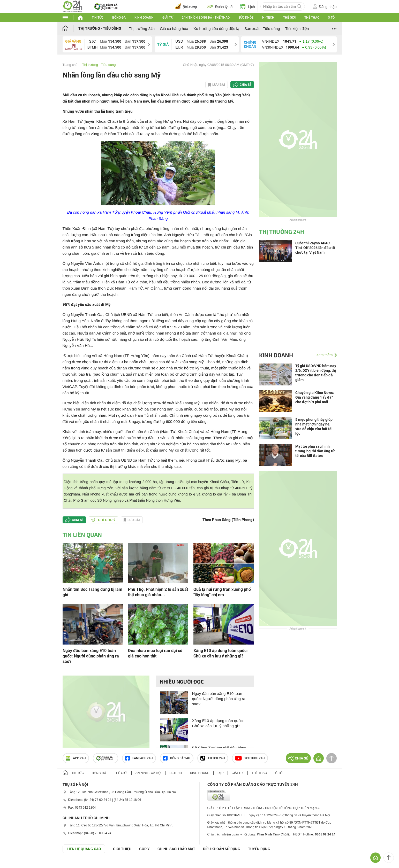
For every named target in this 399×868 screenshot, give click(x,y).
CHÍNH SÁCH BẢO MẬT (176, 849)
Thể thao (312, 18)
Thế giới (289, 18)
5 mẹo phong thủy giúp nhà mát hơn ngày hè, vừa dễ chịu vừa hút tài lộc (314, 427)
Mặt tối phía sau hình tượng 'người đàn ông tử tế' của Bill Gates (315, 451)
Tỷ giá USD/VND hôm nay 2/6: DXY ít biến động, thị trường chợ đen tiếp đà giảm (316, 373)
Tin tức (98, 18)
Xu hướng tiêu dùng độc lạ (216, 29)
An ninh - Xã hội (148, 773)
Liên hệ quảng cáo (84, 849)
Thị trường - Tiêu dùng (100, 28)
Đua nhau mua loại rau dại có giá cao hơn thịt (155, 653)
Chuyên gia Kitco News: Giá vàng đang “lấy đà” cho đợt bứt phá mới (315, 397)
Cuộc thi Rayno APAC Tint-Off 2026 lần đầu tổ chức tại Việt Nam (315, 248)
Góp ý (144, 849)
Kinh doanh (144, 18)
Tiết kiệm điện (297, 29)
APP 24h (76, 758)
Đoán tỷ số (220, 6)
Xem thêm (325, 355)
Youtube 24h (250, 758)
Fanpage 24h (139, 758)
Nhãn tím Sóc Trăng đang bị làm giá (92, 592)
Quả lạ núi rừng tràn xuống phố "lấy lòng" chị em (222, 592)
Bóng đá (119, 18)
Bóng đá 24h (177, 758)
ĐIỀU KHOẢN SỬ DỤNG (222, 849)
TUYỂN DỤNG (259, 849)
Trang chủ (70, 65)
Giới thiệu (122, 849)
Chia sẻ (246, 85)
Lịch (248, 6)
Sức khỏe (246, 18)
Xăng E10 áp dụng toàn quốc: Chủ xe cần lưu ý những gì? (221, 653)
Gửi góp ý (103, 520)
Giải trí (168, 18)
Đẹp (221, 773)
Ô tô (331, 18)
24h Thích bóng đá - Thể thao (206, 18)
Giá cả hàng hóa (174, 29)
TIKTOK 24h (213, 758)
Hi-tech (268, 18)
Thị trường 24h (142, 29)
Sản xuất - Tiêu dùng (262, 29)
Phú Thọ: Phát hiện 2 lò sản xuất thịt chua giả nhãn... (158, 592)
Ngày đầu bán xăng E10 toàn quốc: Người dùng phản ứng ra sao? (91, 656)
